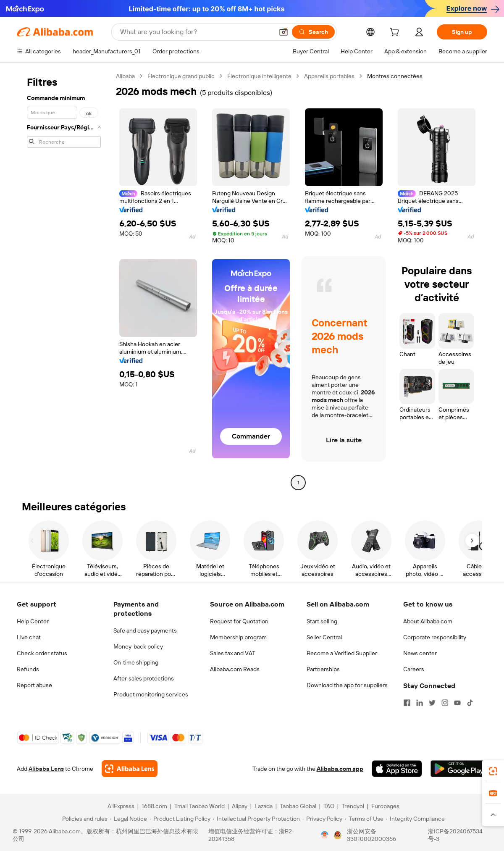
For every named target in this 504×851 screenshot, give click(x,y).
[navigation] (64, 280)
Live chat (29, 637)
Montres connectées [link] (395, 76)
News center (420, 653)
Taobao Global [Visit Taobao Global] (298, 806)
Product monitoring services (151, 694)
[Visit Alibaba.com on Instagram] (445, 703)
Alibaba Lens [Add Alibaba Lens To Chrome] (46, 769)
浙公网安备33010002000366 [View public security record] (371, 835)
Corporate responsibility (435, 637)
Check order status (42, 653)
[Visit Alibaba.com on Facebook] (407, 703)
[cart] (396, 33)
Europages (385, 806)
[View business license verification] (325, 835)
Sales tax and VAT (233, 653)
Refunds (28, 669)
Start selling (322, 621)
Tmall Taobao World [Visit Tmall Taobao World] (199, 806)
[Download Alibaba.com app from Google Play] (459, 769)
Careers (414, 669)
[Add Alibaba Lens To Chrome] (130, 769)
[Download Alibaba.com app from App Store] (397, 769)
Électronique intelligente (259, 76)
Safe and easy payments (145, 630)
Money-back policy (138, 646)
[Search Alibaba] (196, 32)
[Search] (313, 32)
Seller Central (324, 637)
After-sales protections (144, 678)
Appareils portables (329, 76)
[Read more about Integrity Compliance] (415, 819)
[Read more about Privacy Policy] (322, 819)
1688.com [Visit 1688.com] (154, 806)
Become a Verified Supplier (342, 653)
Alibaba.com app (340, 769)
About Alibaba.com (428, 621)
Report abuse (34, 685)
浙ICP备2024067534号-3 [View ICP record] (455, 835)
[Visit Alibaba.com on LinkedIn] (420, 703)
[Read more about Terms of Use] (364, 819)
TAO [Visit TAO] (329, 806)
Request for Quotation (239, 621)
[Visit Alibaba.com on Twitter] (432, 703)
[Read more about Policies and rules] (84, 819)
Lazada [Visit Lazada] (264, 806)
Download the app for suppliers (347, 685)
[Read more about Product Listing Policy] (180, 819)
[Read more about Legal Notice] (129, 819)
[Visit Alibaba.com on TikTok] (470, 703)
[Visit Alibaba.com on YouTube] (457, 703)
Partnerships (323, 669)
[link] (493, 771)
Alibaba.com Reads (235, 669)
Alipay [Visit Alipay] (240, 806)
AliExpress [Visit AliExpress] (121, 806)
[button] (283, 32)
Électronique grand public (181, 76)
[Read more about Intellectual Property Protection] (256, 819)
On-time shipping (136, 662)
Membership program (238, 637)
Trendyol (353, 806)
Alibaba (125, 76)
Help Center (33, 621)
